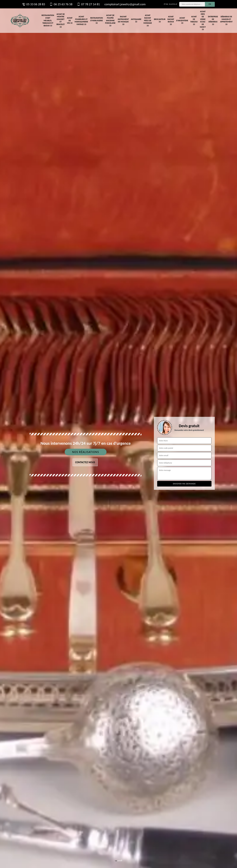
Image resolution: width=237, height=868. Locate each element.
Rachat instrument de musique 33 (123, 20)
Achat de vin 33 (70, 20)
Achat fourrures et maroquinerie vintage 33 (81, 20)
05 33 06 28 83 (34, 4)
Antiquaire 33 (136, 21)
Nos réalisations (86, 452)
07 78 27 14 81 (88, 4)
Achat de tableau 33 (194, 20)
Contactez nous (85, 462)
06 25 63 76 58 (61, 4)
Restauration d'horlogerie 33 (97, 20)
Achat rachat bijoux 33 (171, 20)
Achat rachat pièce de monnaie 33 (148, 20)
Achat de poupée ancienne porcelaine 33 (110, 20)
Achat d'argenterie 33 (182, 20)
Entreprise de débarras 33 (213, 20)
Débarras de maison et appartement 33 (226, 20)
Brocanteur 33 (160, 21)
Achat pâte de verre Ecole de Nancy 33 (203, 20)
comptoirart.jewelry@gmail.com (125, 4)
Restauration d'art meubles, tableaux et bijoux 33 (48, 20)
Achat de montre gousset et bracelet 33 (61, 21)
